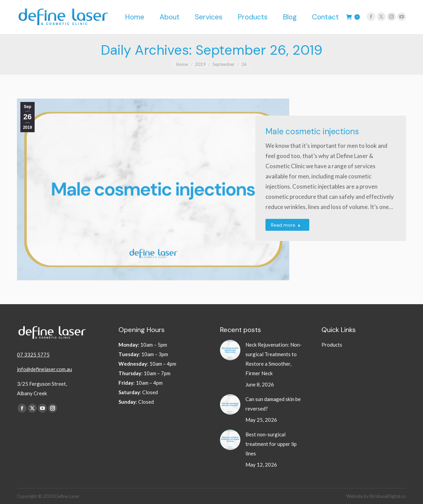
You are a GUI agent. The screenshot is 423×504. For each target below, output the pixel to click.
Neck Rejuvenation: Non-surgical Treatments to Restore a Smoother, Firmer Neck (274, 359)
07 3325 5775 (33, 354)
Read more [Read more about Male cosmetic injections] (286, 225)
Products (332, 345)
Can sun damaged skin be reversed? (273, 404)
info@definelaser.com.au (44, 369)
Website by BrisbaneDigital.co (376, 496)
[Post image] (230, 350)
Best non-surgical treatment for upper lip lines (271, 444)
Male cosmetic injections (312, 131)
